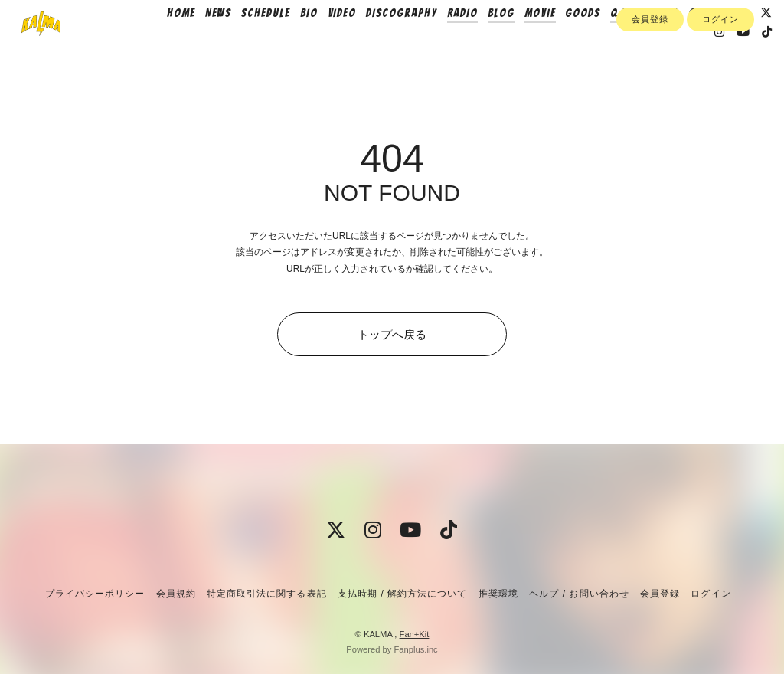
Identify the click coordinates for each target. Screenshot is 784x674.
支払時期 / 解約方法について (403, 594)
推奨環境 (498, 594)
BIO (329, 44)
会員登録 (650, 90)
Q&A (642, 44)
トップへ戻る (392, 334)
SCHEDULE (286, 44)
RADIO (483, 44)
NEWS (238, 44)
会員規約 (176, 594)
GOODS (603, 44)
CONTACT (731, 44)
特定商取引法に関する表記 (266, 594)
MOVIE (560, 44)
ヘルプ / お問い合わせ (579, 594)
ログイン (720, 90)
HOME (201, 44)
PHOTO (681, 44)
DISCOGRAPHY (421, 44)
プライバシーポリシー (95, 594)
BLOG (521, 44)
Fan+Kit (415, 634)
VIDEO (362, 44)
